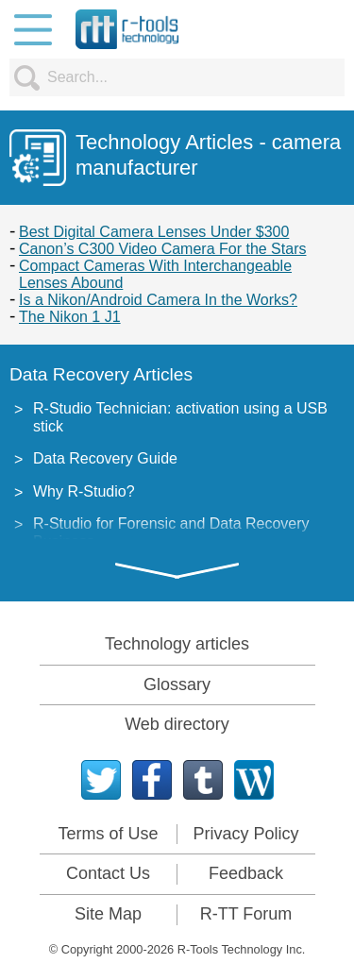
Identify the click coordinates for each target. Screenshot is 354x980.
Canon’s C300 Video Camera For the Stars (162, 249)
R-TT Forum (246, 914)
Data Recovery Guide (105, 458)
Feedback (246, 873)
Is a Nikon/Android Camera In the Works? (158, 300)
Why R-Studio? (84, 491)
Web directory (177, 724)
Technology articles (177, 644)
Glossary (177, 684)
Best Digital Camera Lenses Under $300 (154, 232)
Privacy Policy (245, 834)
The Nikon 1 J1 (70, 317)
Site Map (108, 914)
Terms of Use (108, 834)
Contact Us (108, 873)
